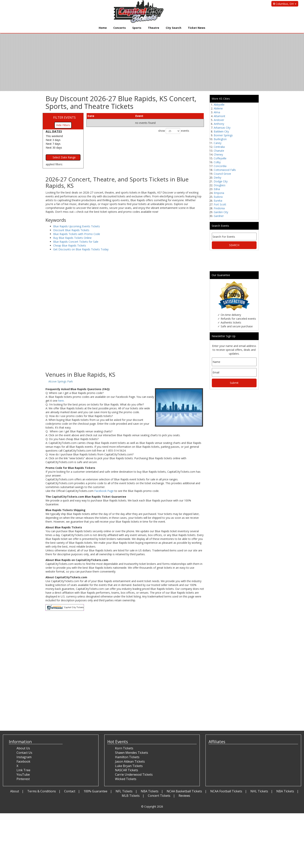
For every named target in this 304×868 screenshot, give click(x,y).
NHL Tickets (259, 791)
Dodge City (221, 181)
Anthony (219, 124)
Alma (217, 112)
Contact (70, 791)
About (15, 791)
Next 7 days (53, 144)
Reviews (184, 796)
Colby (217, 162)
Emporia (219, 193)
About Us (23, 748)
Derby (217, 177)
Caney (218, 143)
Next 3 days (53, 140)
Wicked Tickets (126, 779)
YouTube (23, 774)
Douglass (220, 185)
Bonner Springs (223, 135)
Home (103, 28)
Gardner (219, 216)
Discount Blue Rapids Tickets (71, 230)
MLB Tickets (131, 796)
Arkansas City (222, 128)
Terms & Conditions (42, 791)
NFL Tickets (124, 791)
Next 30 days (54, 148)
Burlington (220, 139)
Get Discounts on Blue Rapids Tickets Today (81, 249)
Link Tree (23, 770)
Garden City (221, 212)
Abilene (218, 108)
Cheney (218, 154)
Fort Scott (220, 204)
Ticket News (197, 28)
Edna (217, 189)
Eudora (218, 197)
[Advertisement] (125, 341)
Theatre (154, 28)
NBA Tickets (150, 791)
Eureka (218, 201)
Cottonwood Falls (225, 170)
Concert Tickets (159, 796)
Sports (137, 28)
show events (174, 131)
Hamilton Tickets (127, 757)
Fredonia (219, 208)
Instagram (24, 757)
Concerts (120, 28)
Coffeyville (220, 158)
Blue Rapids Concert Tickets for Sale (76, 242)
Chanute (219, 151)
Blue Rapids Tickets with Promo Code (77, 234)
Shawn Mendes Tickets (132, 753)
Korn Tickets (124, 748)
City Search (174, 28)
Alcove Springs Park (61, 381)
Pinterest (23, 779)
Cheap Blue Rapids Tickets (70, 245)
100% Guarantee (95, 791)
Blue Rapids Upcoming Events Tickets (77, 226)
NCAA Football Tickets (226, 791)
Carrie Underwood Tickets (134, 774)
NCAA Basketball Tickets (184, 791)
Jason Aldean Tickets (130, 761)
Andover (219, 120)
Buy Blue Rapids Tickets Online (72, 238)
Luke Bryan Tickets (129, 766)
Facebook (23, 761)
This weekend (54, 136)
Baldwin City (221, 131)
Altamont (220, 116)
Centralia (219, 147)
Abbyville (219, 105)
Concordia (220, 166)
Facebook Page (104, 491)
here (61, 401)
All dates (54, 131)
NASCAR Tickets (127, 770)
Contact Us (24, 753)
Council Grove (222, 174)
